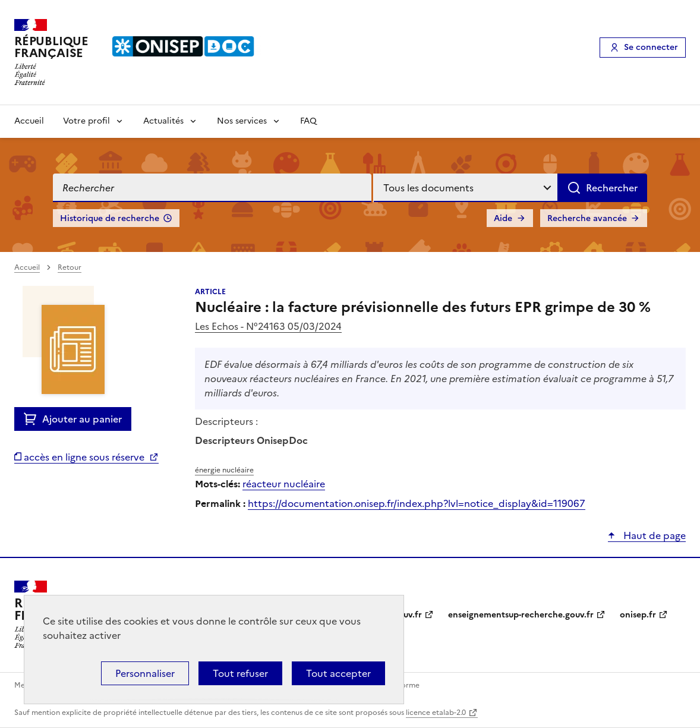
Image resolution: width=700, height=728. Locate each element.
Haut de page (653, 535)
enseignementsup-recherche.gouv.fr (521, 615)
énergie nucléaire (224, 470)
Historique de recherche (110, 218)
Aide (503, 218)
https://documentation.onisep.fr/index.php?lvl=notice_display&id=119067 (417, 503)
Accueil (29, 121)
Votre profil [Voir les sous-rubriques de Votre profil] (86, 121)
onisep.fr (638, 615)
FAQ (308, 121)
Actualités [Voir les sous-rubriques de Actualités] (163, 121)
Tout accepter (338, 673)
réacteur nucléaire (284, 484)
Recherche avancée (587, 218)
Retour (70, 267)
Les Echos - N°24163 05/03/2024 (268, 326)
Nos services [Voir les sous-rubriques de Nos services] (242, 121)
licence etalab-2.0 (436, 713)
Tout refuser (240, 673)
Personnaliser (145, 673)
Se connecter (651, 47)
